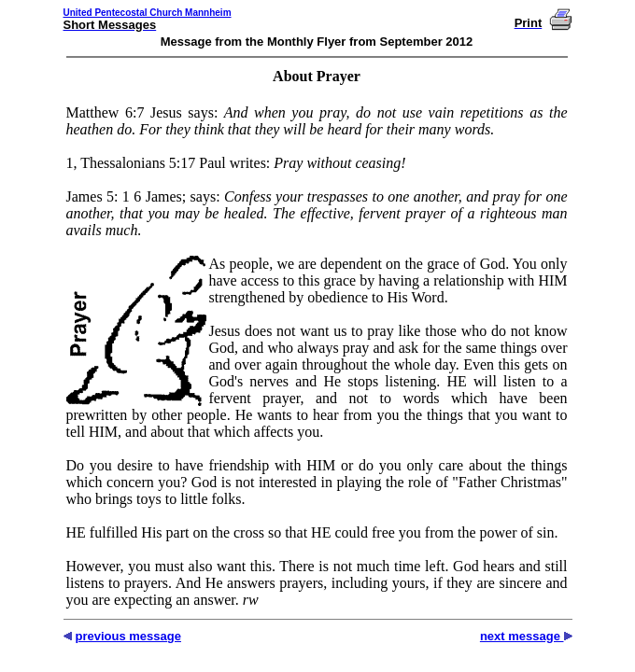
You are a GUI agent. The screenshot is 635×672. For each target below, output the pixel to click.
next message (522, 636)
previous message (128, 636)
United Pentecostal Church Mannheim (148, 13)
